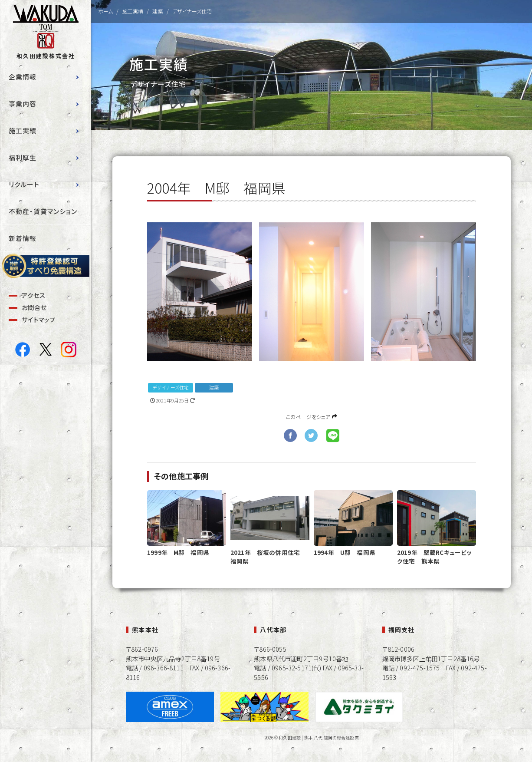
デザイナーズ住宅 (171, 387)
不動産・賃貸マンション (43, 211)
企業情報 (23, 77)
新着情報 (23, 238)
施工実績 (23, 130)
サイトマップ (39, 319)
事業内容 (23, 104)
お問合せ (34, 307)
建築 (214, 387)
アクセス (34, 295)
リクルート (24, 184)
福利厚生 (23, 157)
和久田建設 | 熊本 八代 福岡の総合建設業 (319, 737)
